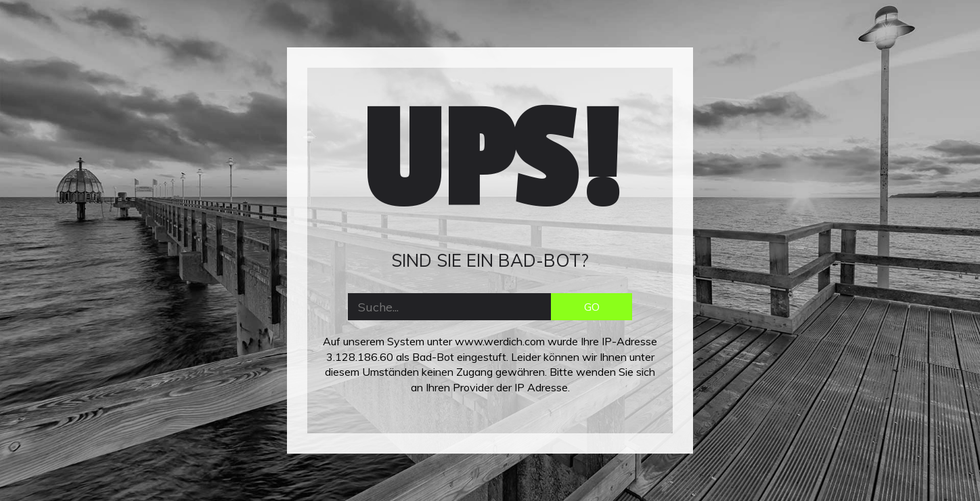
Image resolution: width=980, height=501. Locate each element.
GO (592, 307)
